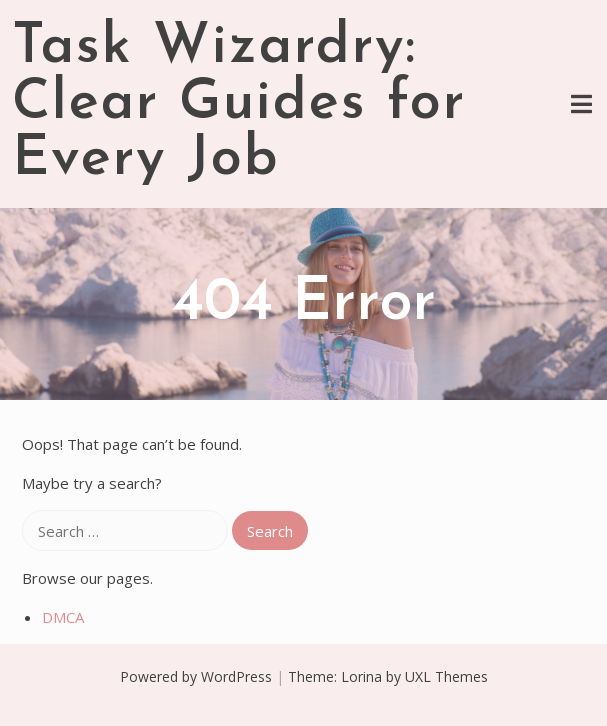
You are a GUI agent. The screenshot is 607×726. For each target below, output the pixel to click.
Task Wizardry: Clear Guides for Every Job (239, 104)
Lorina (361, 676)
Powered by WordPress (196, 676)
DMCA (63, 617)
